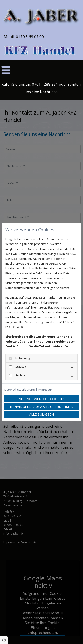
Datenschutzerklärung (19, 390)
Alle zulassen (41, 414)
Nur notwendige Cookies (42, 399)
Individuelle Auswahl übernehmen (42, 407)
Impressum (46, 390)
